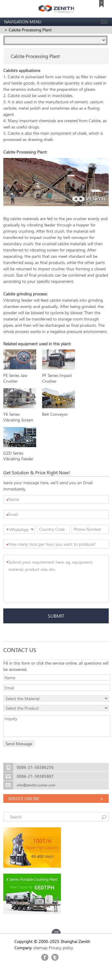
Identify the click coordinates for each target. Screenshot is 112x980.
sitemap (40, 948)
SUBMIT (56, 616)
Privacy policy (61, 948)
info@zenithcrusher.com (36, 785)
